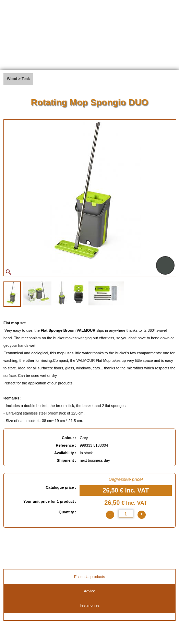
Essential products (89, 577)
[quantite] (126, 514)
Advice (89, 591)
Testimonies (89, 605)
